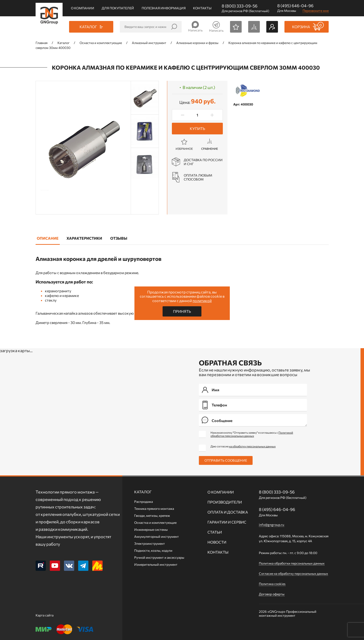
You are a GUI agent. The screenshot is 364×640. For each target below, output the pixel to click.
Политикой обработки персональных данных (252, 434)
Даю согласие (243, 446)
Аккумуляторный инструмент (157, 536)
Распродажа (144, 502)
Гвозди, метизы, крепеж (152, 516)
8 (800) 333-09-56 (240, 6)
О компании (83, 8)
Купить (197, 128)
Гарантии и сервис (227, 522)
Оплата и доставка (228, 512)
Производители (225, 502)
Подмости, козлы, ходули (153, 550)
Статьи (215, 532)
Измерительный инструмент (156, 564)
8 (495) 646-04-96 (295, 6)
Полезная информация (164, 8)
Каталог (143, 492)
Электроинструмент (150, 543)
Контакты (202, 8)
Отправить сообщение (226, 460)
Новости (217, 542)
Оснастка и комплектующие (155, 523)
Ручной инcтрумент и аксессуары (159, 557)
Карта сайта (45, 615)
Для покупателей (118, 8)
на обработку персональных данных (252, 446)
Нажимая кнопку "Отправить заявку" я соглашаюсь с (252, 434)
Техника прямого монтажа (154, 509)
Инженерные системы (151, 529)
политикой (202, 301)
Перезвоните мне (316, 11)
